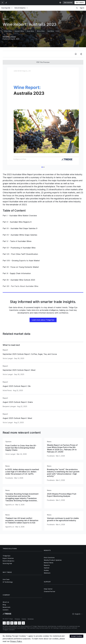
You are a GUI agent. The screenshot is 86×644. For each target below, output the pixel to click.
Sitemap (31, 619)
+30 (58, 31)
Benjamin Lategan (9, 37)
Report (6, 19)
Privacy (17, 619)
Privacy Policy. (16, 641)
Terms (24, 619)
